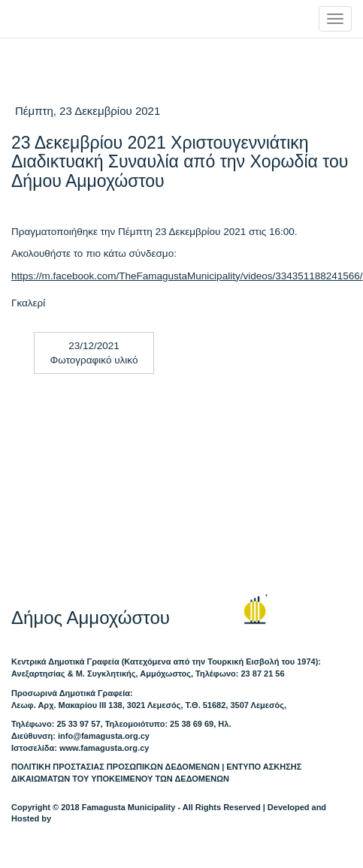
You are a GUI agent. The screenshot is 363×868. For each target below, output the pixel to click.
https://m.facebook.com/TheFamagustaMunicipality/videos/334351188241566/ (187, 276)
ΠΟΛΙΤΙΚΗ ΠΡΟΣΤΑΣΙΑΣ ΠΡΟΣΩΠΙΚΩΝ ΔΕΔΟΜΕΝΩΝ (115, 767)
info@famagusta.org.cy (104, 736)
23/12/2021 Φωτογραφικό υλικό (94, 353)
